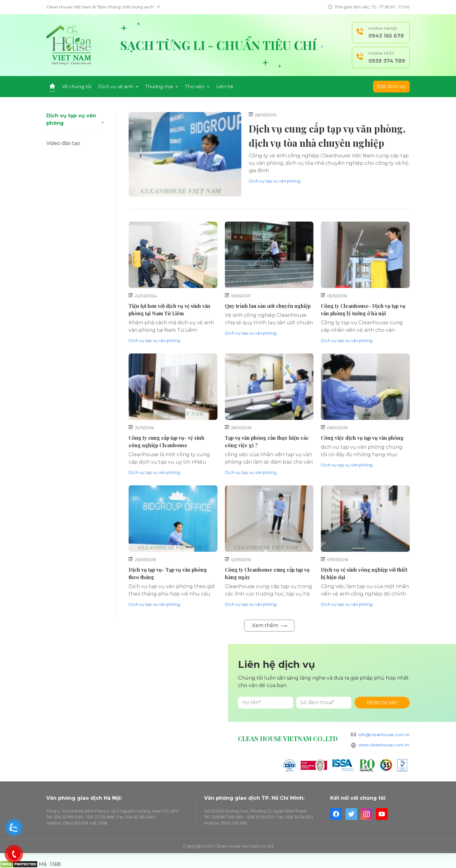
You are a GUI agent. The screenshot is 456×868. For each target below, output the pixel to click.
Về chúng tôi (77, 86)
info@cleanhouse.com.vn (384, 735)
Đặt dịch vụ (391, 86)
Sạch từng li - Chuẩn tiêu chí (222, 45)
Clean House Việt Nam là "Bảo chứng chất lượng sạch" (103, 7)
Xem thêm (269, 625)
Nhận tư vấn (382, 702)
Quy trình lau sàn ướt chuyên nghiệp (268, 306)
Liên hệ (225, 86)
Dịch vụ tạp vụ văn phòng (75, 119)
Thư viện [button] (197, 86)
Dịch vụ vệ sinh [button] (118, 86)
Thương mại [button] (162, 86)
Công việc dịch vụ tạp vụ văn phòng (362, 438)
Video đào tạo (63, 143)
